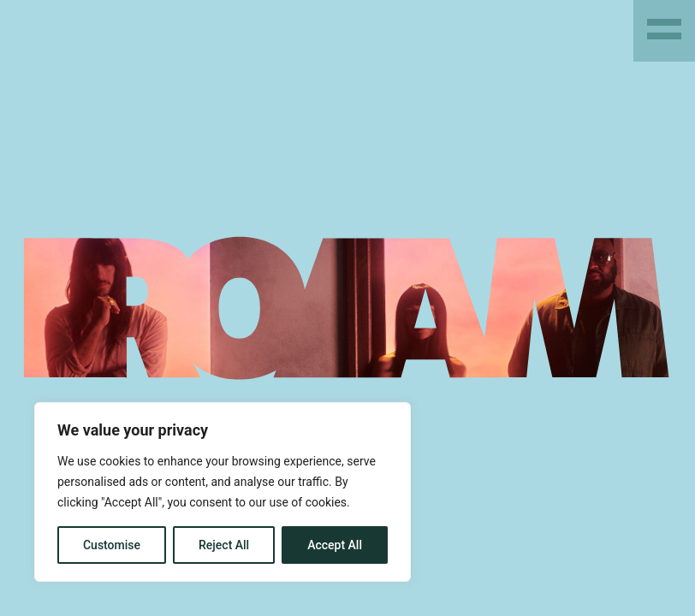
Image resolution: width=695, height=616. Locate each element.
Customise (112, 545)
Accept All (335, 545)
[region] (223, 492)
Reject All (224, 545)
